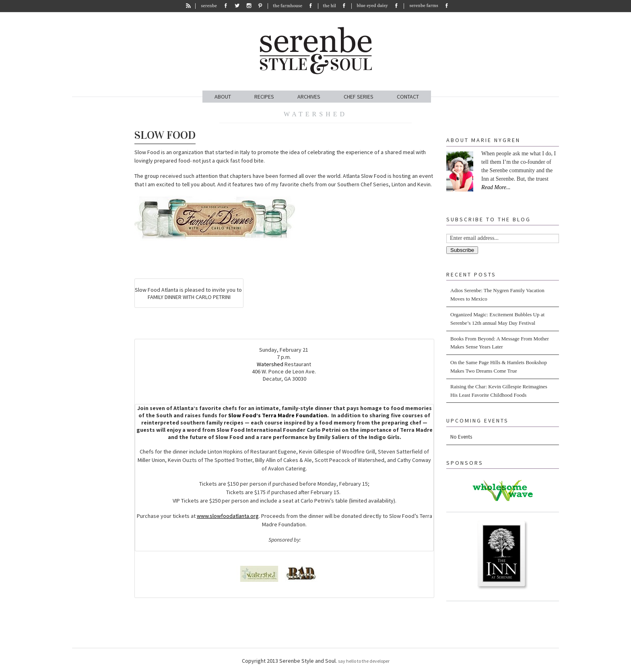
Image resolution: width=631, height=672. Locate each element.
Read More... (496, 187)
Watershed (270, 364)
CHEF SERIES (359, 97)
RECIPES (264, 97)
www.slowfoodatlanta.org (228, 516)
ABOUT (223, 97)
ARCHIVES (309, 97)
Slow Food (165, 135)
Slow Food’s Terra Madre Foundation (278, 415)
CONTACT (408, 97)
